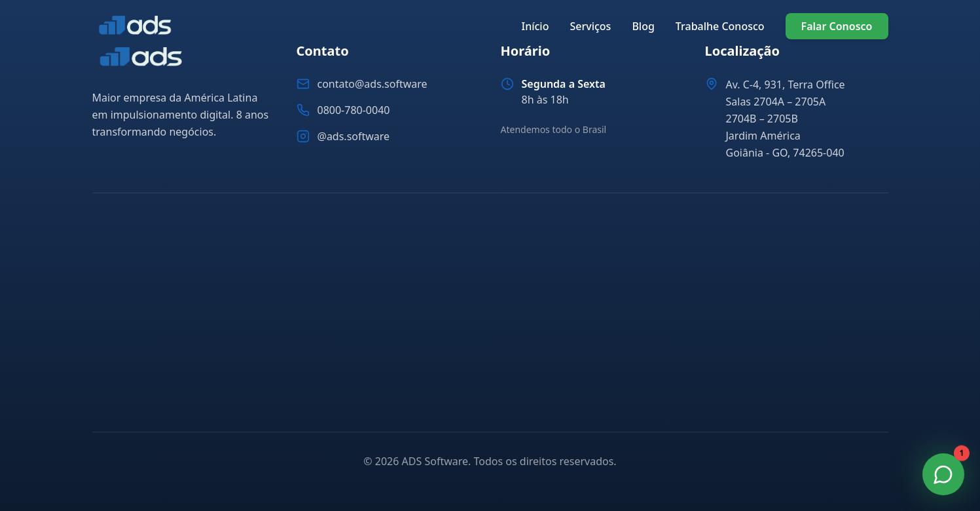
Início (535, 26)
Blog (643, 26)
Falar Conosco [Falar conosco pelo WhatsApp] (837, 26)
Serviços (590, 26)
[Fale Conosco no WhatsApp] (943, 474)
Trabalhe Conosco (720, 26)
